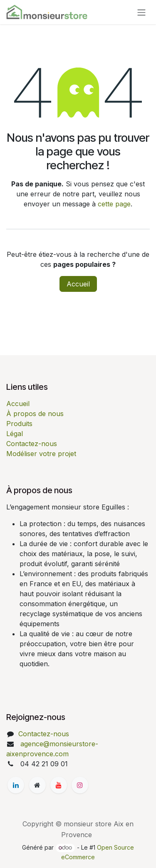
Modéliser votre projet (41, 454)
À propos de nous (35, 414)
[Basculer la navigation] (141, 12)
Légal (15, 434)
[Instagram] (80, 785)
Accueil (78, 284)
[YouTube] (59, 785)
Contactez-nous (32, 444)
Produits (19, 424)
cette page (114, 204)
